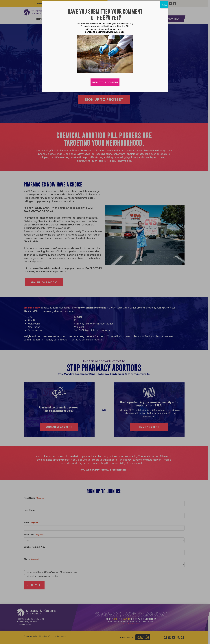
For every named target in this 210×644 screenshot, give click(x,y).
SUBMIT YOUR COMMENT (105, 82)
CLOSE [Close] (164, 5)
